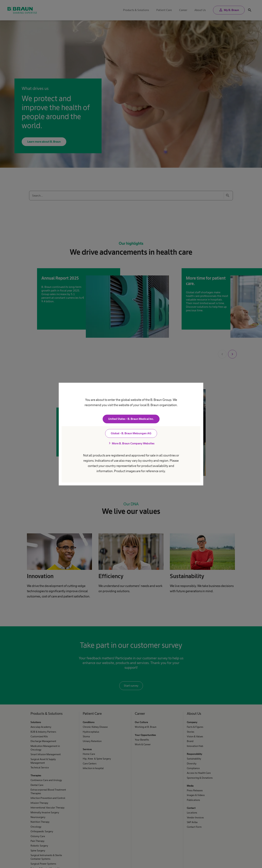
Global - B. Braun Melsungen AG (131, 433)
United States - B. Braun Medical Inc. (131, 419)
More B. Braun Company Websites (131, 443)
